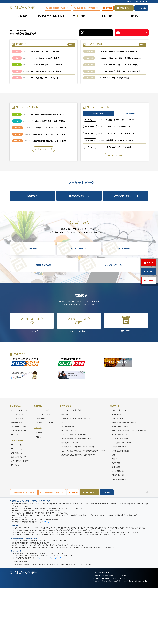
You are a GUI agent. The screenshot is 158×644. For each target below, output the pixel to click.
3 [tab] (81, 72)
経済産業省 (116, 519)
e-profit (142, 8)
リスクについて (67, 479)
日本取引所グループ (119, 466)
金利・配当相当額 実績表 (20, 517)
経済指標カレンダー (79, 252)
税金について (16, 491)
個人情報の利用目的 (69, 487)
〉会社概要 (128, 1)
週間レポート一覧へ (115, 211)
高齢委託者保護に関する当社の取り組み (76, 495)
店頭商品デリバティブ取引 (45, 479)
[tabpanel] (79, 47)
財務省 (114, 515)
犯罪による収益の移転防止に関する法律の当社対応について (83, 507)
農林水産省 (116, 523)
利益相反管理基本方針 (70, 499)
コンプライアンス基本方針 (71, 466)
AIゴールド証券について (20, 466)
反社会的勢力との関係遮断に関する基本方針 (78, 503)
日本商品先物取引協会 (120, 491)
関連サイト (115, 462)
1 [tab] (74, 72)
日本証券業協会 (117, 474)
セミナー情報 (107, 16)
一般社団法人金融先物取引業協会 (124, 479)
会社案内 (39, 489)
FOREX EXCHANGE (119, 535)
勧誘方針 (65, 470)
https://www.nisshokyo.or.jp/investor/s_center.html (55, 614)
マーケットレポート (18, 505)
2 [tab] (77, 72)
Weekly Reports (99, 170)
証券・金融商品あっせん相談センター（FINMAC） (130, 487)
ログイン (150, 263)
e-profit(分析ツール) (114, 321)
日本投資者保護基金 (119, 503)
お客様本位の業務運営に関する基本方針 (76, 474)
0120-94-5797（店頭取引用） (59, 8)
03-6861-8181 (123, 632)
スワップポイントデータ (126, 252)
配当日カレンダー (18, 521)
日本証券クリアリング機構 (121, 499)
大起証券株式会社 (118, 531)
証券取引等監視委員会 (120, 483)
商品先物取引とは (125, 305)
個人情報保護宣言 (68, 483)
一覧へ (71, 101)
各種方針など (66, 462)
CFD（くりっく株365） (79, 379)
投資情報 (32, 252)
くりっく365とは (33, 305)
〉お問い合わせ (144, 1)
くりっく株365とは (79, 305)
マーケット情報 (79, 16)
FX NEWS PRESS (130, 170)
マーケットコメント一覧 (43, 205)
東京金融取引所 (117, 470)
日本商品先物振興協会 (120, 495)
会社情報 (38, 485)
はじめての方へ (23, 16)
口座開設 (109, 8)
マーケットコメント (18, 501)
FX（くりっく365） (32, 379)
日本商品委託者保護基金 (121, 507)
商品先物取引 (126, 378)
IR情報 (38, 493)
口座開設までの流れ (44, 321)
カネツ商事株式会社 (119, 527)
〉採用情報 (135, 1)
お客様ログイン (125, 8)
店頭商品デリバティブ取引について (51, 16)
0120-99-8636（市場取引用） (88, 8)
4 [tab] (84, 72)
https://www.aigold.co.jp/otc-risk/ (56, 578)
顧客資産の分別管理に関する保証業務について (79, 511)
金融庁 (114, 511)
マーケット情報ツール (19, 487)
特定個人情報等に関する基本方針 (74, 491)
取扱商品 (135, 16)
